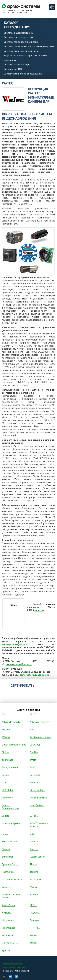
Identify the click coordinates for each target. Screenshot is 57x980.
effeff (33, 760)
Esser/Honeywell (11, 767)
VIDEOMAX (35, 879)
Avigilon (6, 729)
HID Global (8, 790)
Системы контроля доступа (18, 37)
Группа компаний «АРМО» (14, 967)
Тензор (33, 935)
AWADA (6, 737)
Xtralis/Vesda (9, 905)
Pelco (5, 834)
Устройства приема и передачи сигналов (25, 55)
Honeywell (7, 798)
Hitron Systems (37, 790)
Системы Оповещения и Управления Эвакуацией (29, 46)
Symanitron (8, 857)
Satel (32, 834)
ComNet (34, 752)
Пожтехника (8, 928)
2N (3, 714)
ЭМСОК (34, 943)
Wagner (33, 887)
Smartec (34, 849)
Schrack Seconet (10, 841)
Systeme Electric (11, 864)
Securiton (34, 841)
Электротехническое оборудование (23, 74)
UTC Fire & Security (12, 879)
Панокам (34, 920)
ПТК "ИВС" (35, 928)
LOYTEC (34, 816)
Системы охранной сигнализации (21, 51)
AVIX (32, 729)
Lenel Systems (37, 805)
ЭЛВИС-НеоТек (10, 943)
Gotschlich (35, 775)
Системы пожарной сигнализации (21, 42)
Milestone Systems (12, 823)
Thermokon (8, 872)
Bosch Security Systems (14, 745)
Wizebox (34, 894)
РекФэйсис (8, 935)
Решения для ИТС (13, 69)
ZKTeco (33, 905)
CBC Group (35, 745)
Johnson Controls (38, 798)
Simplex (6, 849)
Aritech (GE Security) (40, 722)
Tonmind (34, 872)
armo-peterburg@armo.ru (34, 675)
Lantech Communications (10, 807)
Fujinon (6, 775)
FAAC (32, 767)
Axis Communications (40, 737)
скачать (38, 610)
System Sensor (37, 857)
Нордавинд (8, 920)
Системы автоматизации (17, 64)
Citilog (5, 752)
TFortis (33, 864)
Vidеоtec (6, 887)
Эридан (6, 950)
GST (4, 782)
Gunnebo (34, 782)
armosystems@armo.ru (15, 644)
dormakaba (8, 760)
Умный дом (10, 60)
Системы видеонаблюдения (19, 33)
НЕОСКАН (35, 913)
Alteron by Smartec (12, 722)
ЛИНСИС (7, 913)
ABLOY (33, 714)
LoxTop (6, 816)
